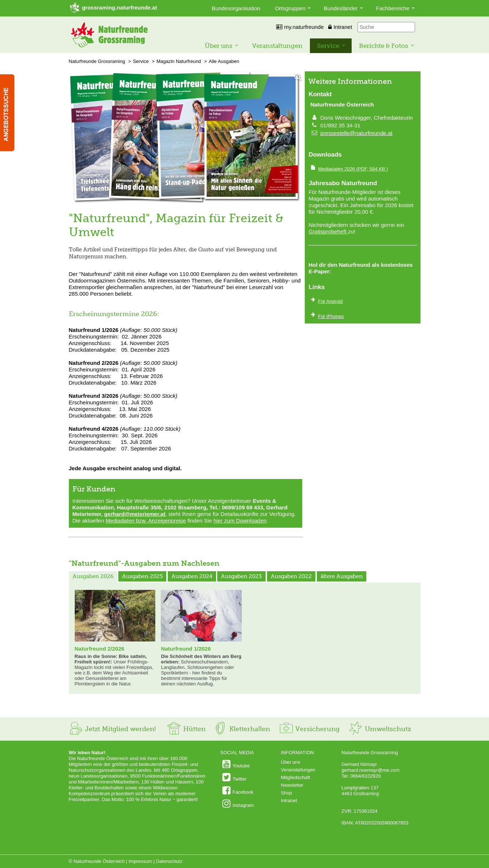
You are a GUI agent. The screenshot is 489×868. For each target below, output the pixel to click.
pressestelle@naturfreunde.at (357, 133)
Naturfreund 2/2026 (100, 649)
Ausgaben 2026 (93, 576)
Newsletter (292, 785)
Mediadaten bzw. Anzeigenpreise (146, 521)
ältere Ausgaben (342, 576)
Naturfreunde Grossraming (97, 61)
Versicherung (309, 729)
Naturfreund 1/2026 (186, 649)
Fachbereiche (393, 8)
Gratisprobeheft (328, 231)
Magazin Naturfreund (179, 61)
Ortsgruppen (290, 8)
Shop (286, 793)
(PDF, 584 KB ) (353, 169)
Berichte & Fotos (384, 46)
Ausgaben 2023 (241, 576)
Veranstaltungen (277, 46)
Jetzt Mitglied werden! (112, 729)
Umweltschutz (380, 729)
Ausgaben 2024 (192, 576)
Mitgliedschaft (295, 777)
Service (328, 46)
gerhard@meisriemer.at (135, 514)
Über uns (218, 46)
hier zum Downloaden (240, 521)
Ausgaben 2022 (291, 576)
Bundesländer (341, 8)
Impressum (140, 861)
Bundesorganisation (236, 8)
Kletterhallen (241, 729)
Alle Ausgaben (224, 61)
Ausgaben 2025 (142, 576)
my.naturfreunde (300, 27)
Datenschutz (169, 861)
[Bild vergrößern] (186, 138)
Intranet (340, 27)
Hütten (186, 729)
